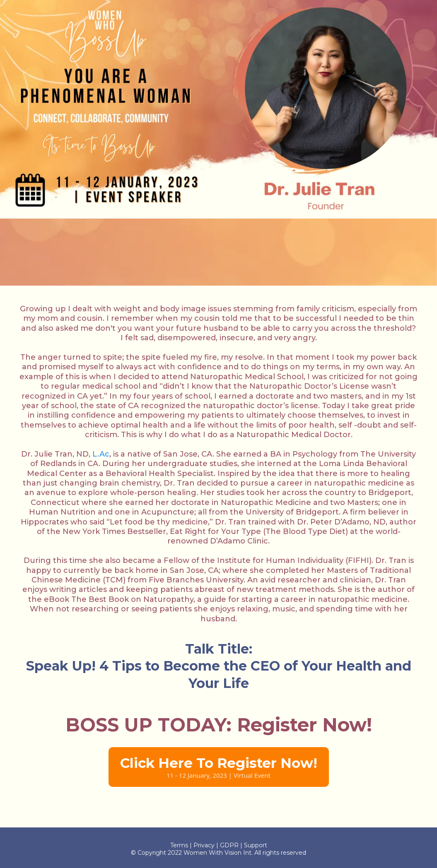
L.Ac (101, 454)
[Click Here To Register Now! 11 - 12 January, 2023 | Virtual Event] (219, 767)
